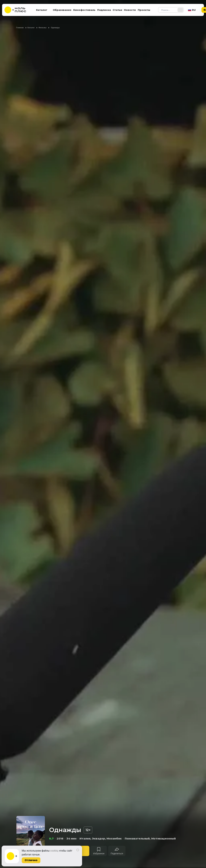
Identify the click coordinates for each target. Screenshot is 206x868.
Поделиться (117, 853)
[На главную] (17, 10)
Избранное (99, 853)
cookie (54, 851)
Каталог (42, 10)
